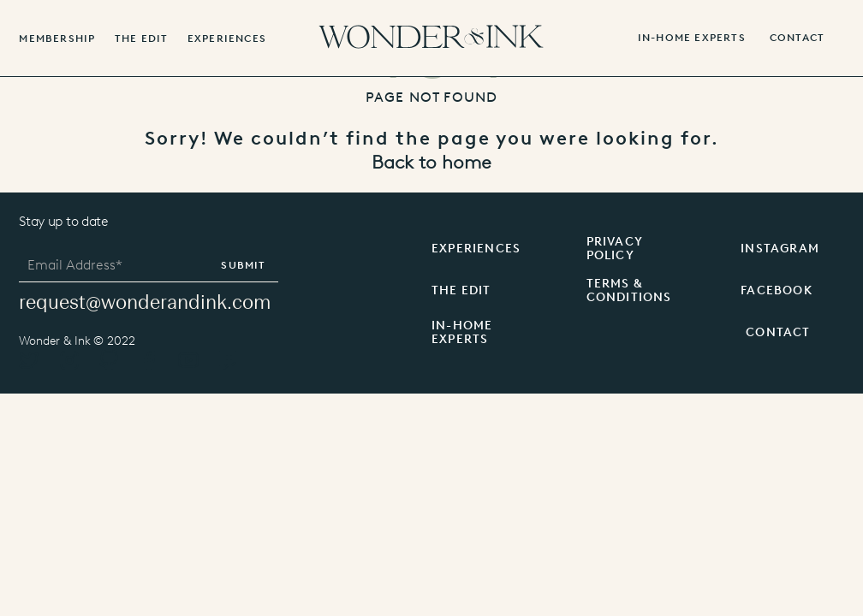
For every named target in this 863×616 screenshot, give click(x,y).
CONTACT (778, 332)
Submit (243, 265)
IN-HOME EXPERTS (692, 38)
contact (797, 38)
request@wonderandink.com (145, 302)
